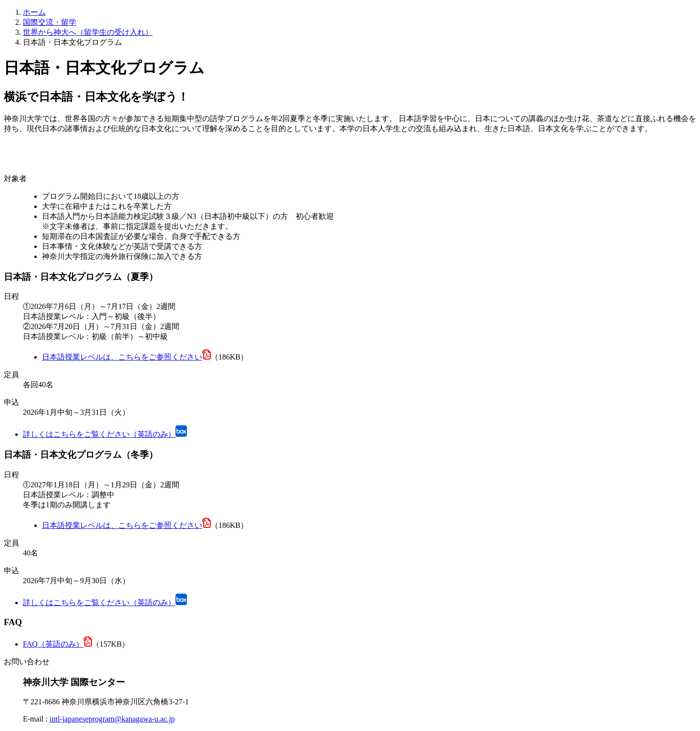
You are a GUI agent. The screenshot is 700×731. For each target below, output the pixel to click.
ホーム (34, 12)
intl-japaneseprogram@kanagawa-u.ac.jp (112, 719)
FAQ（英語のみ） (53, 644)
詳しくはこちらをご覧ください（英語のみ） (99, 434)
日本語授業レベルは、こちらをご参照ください (122, 357)
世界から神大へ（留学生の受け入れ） (88, 32)
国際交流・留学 (50, 22)
